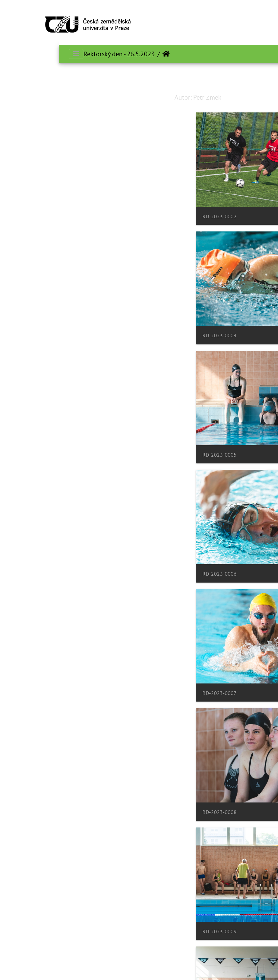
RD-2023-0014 (29, 783)
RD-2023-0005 (168, 326)
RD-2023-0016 (29, 898)
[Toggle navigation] (17, 22)
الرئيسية (107, 54)
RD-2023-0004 (29, 212)
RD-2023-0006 (29, 326)
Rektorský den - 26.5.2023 (60, 54)
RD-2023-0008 (29, 440)
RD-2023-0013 (168, 783)
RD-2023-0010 (29, 554)
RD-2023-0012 (29, 669)
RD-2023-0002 (168, 212)
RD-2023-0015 (168, 898)
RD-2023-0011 (168, 669)
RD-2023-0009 (168, 554)
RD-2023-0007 (168, 440)
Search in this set (243, 73)
